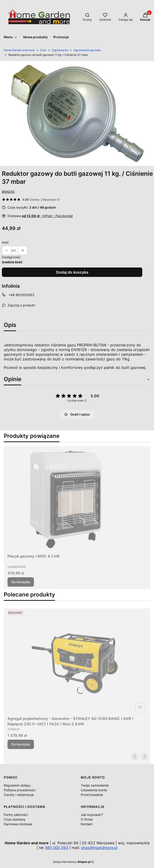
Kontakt (87, 824)
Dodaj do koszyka (72, 272)
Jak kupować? (92, 815)
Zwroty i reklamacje (19, 795)
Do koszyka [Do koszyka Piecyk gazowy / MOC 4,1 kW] (21, 582)
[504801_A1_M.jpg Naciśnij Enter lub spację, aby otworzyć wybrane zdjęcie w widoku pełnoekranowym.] (77, 113)
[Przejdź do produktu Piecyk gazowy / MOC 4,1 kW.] (66, 499)
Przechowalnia (92, 795)
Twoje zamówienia (95, 785)
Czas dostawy (15, 819)
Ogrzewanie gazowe (87, 50)
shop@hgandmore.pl (99, 848)
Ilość (5, 242)
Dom (43, 50)
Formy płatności (16, 815)
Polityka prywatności (20, 790)
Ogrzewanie (60, 50)
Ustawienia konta (94, 790)
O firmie (87, 819)
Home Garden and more (19, 50)
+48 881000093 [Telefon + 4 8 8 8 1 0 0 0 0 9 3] (21, 295)
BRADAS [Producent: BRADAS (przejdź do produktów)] (8, 192)
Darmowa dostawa (18, 824)
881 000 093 (57, 848)
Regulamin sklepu (17, 785)
